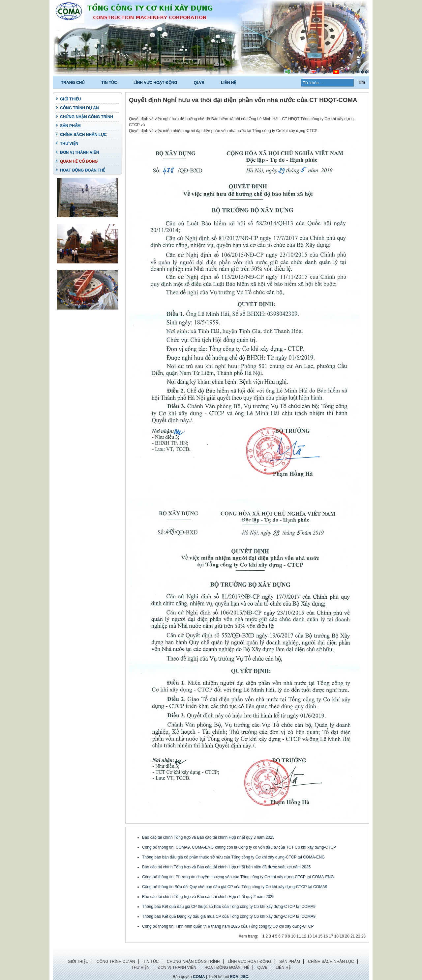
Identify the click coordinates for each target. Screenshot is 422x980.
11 (299, 936)
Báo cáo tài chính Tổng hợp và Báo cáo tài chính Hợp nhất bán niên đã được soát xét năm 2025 (226, 867)
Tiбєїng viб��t (355, 72)
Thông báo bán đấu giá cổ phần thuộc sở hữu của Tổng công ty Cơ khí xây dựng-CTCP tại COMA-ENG (233, 857)
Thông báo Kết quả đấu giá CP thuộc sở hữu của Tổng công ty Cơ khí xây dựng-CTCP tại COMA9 (229, 907)
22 (358, 936)
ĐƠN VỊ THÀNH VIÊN (79, 152)
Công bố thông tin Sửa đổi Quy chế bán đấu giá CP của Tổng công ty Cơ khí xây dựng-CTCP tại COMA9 (235, 887)
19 (342, 936)
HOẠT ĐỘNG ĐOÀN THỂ (83, 170)
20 (347, 936)
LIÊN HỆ (228, 83)
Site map (300, 72)
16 (326, 936)
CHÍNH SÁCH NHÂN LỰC (83, 135)
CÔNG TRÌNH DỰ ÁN (79, 108)
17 (331, 936)
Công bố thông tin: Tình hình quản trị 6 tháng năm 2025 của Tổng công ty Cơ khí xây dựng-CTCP (228, 926)
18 (336, 936)
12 (304, 936)
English (325, 72)
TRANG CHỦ (73, 83)
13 (309, 936)
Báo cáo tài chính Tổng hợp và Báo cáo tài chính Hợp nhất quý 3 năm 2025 (208, 837)
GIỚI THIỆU (70, 99)
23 (363, 936)
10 (293, 936)
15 (320, 936)
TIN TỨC (109, 83)
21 (353, 936)
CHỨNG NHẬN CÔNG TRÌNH (87, 117)
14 (315, 936)
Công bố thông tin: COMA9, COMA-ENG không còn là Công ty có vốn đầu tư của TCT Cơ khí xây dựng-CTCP (239, 847)
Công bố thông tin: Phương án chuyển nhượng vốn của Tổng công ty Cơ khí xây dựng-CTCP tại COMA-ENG (238, 877)
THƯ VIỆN (69, 144)
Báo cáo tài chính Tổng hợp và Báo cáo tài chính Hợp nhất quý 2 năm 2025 (208, 897)
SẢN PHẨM (70, 126)
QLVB (199, 83)
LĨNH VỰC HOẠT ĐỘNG (155, 83)
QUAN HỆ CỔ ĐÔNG (79, 161)
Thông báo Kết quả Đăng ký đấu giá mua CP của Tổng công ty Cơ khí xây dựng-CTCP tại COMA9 (229, 916)
